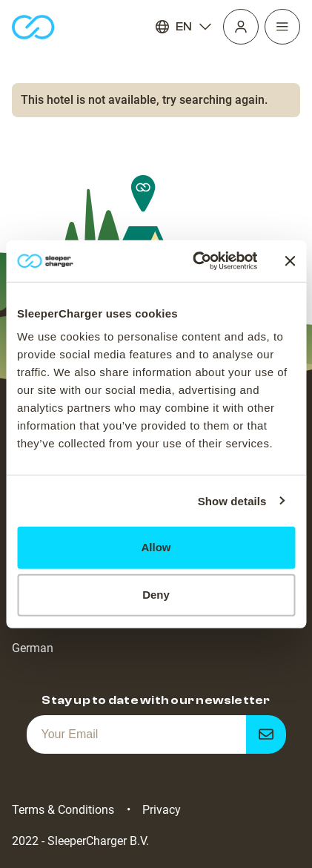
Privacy (162, 810)
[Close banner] (290, 261)
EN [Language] (184, 27)
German (33, 648)
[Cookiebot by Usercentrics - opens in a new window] (195, 261)
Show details (232, 500)
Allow (156, 547)
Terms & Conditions (63, 810)
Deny (156, 595)
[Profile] (241, 27)
